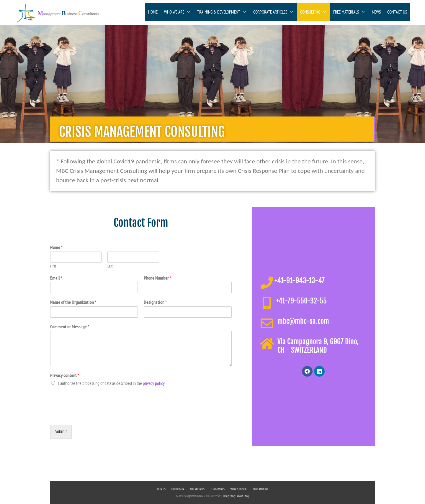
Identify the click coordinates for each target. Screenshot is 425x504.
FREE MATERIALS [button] (351, 12)
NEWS (376, 12)
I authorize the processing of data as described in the (111, 383)
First (53, 266)
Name (56, 247)
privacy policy (154, 383)
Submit (61, 431)
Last (110, 266)
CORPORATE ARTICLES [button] (275, 12)
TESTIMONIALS (218, 489)
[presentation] (95, 415)
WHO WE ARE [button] (179, 12)
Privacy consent (65, 375)
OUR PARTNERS (197, 489)
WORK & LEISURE (239, 489)
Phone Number (157, 278)
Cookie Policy (243, 496)
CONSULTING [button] (315, 12)
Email (56, 278)
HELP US (161, 489)
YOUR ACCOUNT (260, 489)
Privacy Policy (229, 496)
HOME (153, 12)
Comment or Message (70, 326)
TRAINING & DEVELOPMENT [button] (224, 12)
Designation (155, 302)
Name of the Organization (73, 302)
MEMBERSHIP (178, 489)
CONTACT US (397, 12)
